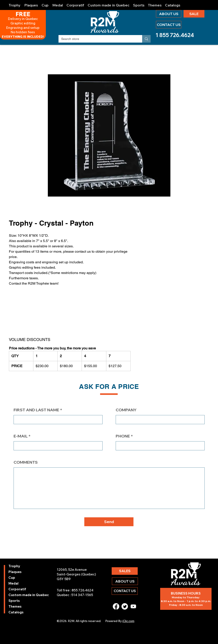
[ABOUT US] (169, 14)
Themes (15, 606)
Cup (12, 578)
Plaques (15, 572)
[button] (15, 3)
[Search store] (97, 39)
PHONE (123, 436)
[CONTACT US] (169, 25)
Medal (13, 583)
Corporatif (17, 589)
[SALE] (194, 14)
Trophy (14, 566)
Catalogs (16, 612)
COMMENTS (26, 462)
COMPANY (126, 410)
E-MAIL (21, 436)
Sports (14, 601)
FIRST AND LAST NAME (36, 410)
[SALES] (125, 571)
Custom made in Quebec (20, 595)
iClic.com (128, 621)
